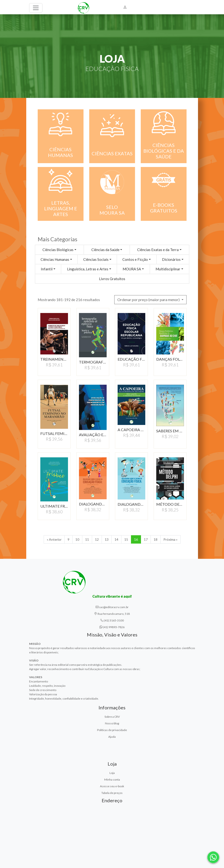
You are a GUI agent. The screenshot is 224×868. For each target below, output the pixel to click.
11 (87, 539)
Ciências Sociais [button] (96, 259)
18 (156, 539)
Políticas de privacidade (112, 730)
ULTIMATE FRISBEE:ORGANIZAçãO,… (54, 506)
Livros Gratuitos (112, 279)
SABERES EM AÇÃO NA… (170, 431)
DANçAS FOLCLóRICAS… (170, 359)
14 (116, 539)
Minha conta (112, 780)
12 (97, 539)
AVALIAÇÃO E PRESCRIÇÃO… (93, 435)
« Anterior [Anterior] (54, 539)
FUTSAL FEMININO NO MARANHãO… (54, 433)
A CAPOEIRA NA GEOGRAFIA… (131, 430)
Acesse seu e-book (112, 786)
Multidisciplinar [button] (168, 269)
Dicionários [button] (171, 259)
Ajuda (112, 737)
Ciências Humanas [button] (55, 259)
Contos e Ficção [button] (135, 259)
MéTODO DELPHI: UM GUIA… (170, 504)
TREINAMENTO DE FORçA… (54, 359)
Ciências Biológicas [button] (58, 250)
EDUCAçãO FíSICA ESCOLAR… (131, 359)
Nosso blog (112, 723)
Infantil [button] (47, 269)
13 (107, 539)
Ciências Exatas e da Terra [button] (158, 250)
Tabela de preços (112, 793)
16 (136, 539)
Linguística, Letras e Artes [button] (88, 269)
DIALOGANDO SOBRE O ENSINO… (93, 504)
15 (126, 539)
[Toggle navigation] (36, 8)
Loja (112, 773)
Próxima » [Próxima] (170, 539)
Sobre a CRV (112, 717)
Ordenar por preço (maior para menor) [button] (149, 300)
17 (146, 539)
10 (77, 539)
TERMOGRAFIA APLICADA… (93, 362)
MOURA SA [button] (132, 269)
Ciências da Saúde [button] (105, 250)
